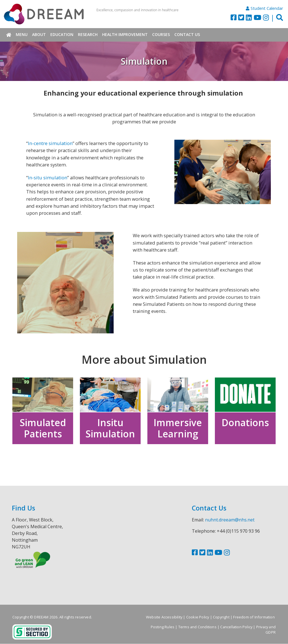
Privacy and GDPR (266, 630)
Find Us (23, 508)
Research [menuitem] (88, 34)
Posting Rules (163, 627)
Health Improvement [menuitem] (125, 34)
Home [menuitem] (9, 35)
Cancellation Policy (236, 627)
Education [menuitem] (62, 34)
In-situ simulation (48, 178)
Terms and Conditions (197, 627)
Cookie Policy (198, 617)
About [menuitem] (39, 34)
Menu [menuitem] (22, 34)
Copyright (221, 617)
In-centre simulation (50, 143)
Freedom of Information (254, 617)
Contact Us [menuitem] (187, 34)
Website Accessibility (164, 617)
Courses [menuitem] (161, 34)
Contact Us (209, 508)
